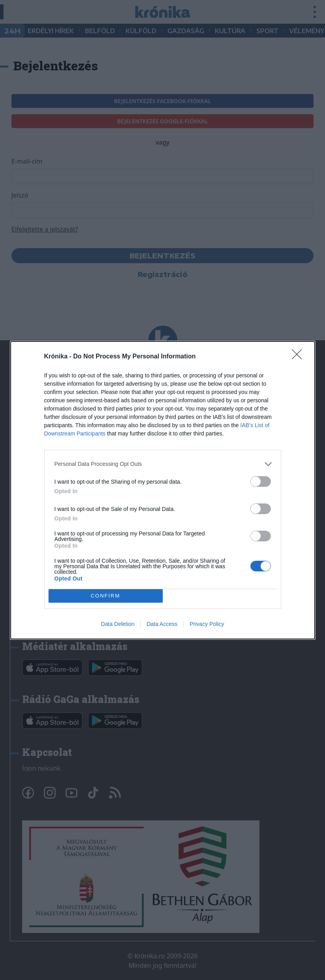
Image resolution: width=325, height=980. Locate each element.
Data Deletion (118, 624)
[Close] (299, 357)
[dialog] (163, 490)
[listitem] (163, 464)
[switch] (261, 482)
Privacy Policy (207, 624)
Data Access (162, 624)
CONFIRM (106, 595)
